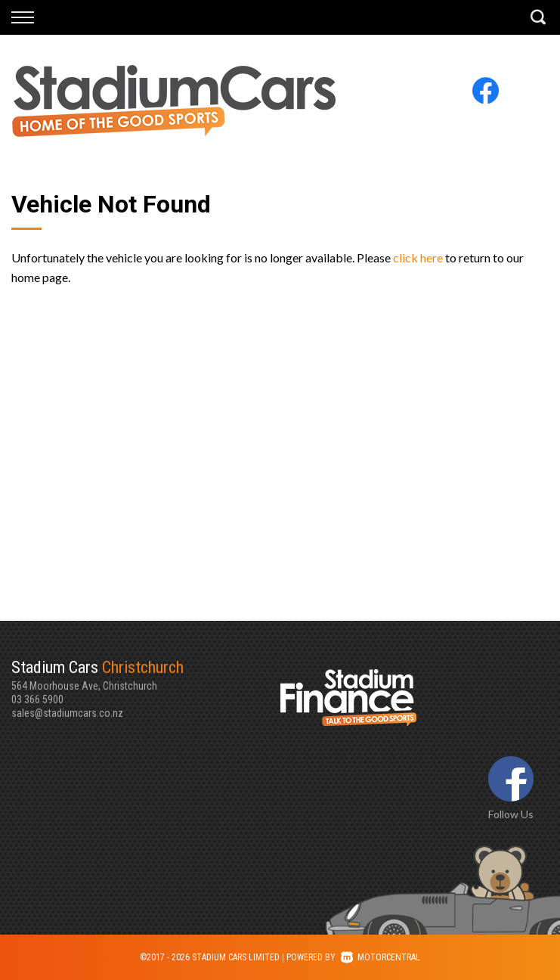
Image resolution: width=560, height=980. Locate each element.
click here (418, 257)
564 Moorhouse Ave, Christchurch (146, 675)
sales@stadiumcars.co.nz (67, 713)
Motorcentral (381, 957)
